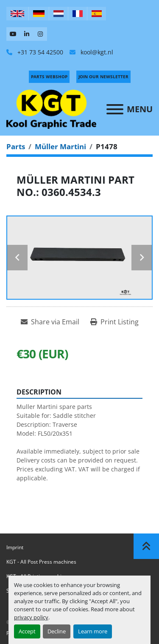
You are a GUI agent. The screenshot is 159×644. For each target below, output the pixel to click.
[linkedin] (27, 34)
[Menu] (115, 109)
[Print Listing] (114, 322)
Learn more (93, 631)
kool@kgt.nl (96, 52)
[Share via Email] (50, 322)
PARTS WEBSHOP (49, 77)
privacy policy (31, 617)
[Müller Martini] (60, 146)
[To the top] (146, 546)
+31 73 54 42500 (39, 52)
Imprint (15, 547)
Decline (57, 631)
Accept (27, 631)
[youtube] (13, 34)
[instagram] (40, 34)
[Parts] (16, 146)
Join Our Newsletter (103, 77)
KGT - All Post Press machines (41, 562)
